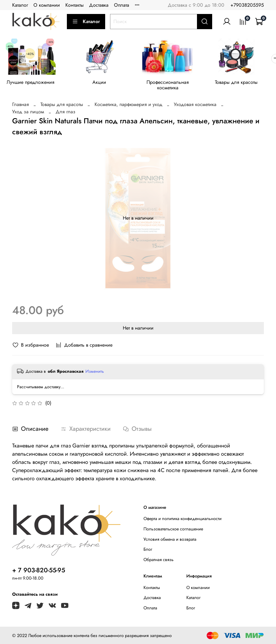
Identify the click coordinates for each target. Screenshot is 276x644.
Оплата (122, 5)
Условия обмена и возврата (170, 540)
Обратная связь (159, 561)
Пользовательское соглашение (173, 530)
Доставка (99, 5)
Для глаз (66, 113)
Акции (103, 83)
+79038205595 (247, 5)
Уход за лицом (28, 113)
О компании (47, 5)
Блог (148, 551)
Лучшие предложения (32, 83)
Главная (21, 106)
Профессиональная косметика (173, 86)
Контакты (74, 5)
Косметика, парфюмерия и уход (128, 106)
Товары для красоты (244, 83)
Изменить (95, 373)
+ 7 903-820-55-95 (39, 571)
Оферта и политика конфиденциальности (183, 520)
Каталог (20, 5)
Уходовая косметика (195, 106)
